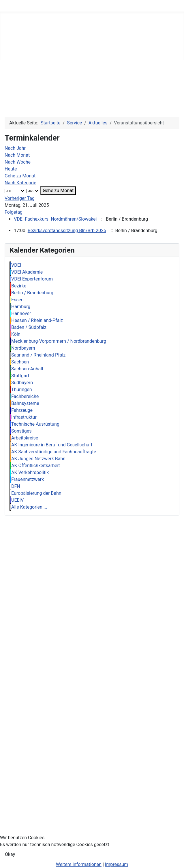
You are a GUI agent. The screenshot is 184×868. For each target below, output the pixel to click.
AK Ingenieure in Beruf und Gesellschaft (52, 445)
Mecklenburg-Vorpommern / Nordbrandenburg (59, 341)
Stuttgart (20, 376)
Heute (11, 169)
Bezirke (19, 286)
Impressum (117, 864)
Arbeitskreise (25, 438)
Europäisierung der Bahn (36, 493)
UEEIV (17, 500)
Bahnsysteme (25, 403)
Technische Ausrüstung (35, 424)
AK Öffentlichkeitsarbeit (35, 466)
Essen (17, 300)
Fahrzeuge (22, 410)
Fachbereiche (25, 396)
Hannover (21, 313)
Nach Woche (18, 162)
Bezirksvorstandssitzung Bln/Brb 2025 (67, 231)
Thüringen (22, 390)
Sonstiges (21, 431)
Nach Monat (17, 155)
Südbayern (22, 383)
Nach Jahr (15, 148)
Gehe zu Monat (20, 176)
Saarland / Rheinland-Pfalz (38, 355)
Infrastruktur (24, 417)
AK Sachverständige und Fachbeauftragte (54, 452)
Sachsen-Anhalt (27, 369)
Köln (16, 334)
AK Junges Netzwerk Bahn (38, 459)
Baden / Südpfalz (29, 327)
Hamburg (21, 307)
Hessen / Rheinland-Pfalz (37, 320)
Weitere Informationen (79, 864)
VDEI (16, 265)
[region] (92, 82)
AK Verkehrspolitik (30, 472)
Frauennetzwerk (28, 479)
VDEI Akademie (27, 272)
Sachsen (20, 362)
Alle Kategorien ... (29, 507)
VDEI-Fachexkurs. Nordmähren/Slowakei (55, 219)
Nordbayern (23, 348)
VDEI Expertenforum (32, 279)
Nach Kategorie (20, 183)
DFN (16, 486)
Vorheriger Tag (20, 198)
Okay (10, 854)
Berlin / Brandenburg (32, 293)
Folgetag (14, 212)
